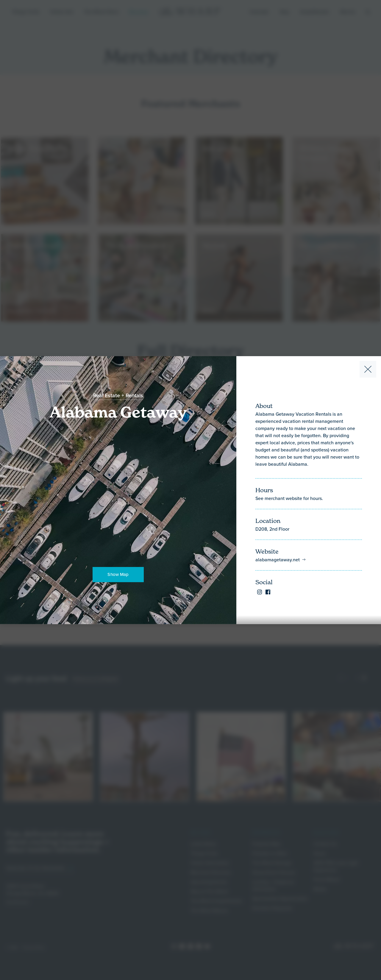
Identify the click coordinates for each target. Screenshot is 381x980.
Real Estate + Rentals (118, 395)
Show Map (118, 574)
